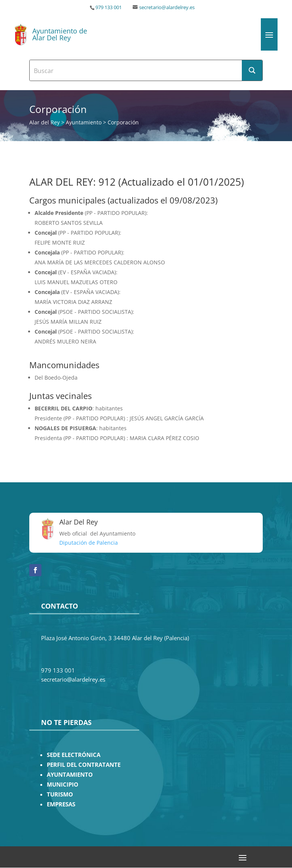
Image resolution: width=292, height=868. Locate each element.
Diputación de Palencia (89, 543)
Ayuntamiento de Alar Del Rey (60, 34)
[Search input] (136, 70)
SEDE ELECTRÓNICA (74, 755)
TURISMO (60, 794)
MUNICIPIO (63, 785)
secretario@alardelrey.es (167, 7)
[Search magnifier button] (252, 70)
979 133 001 (109, 7)
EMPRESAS (61, 804)
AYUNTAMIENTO (70, 775)
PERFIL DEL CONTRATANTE (84, 765)
